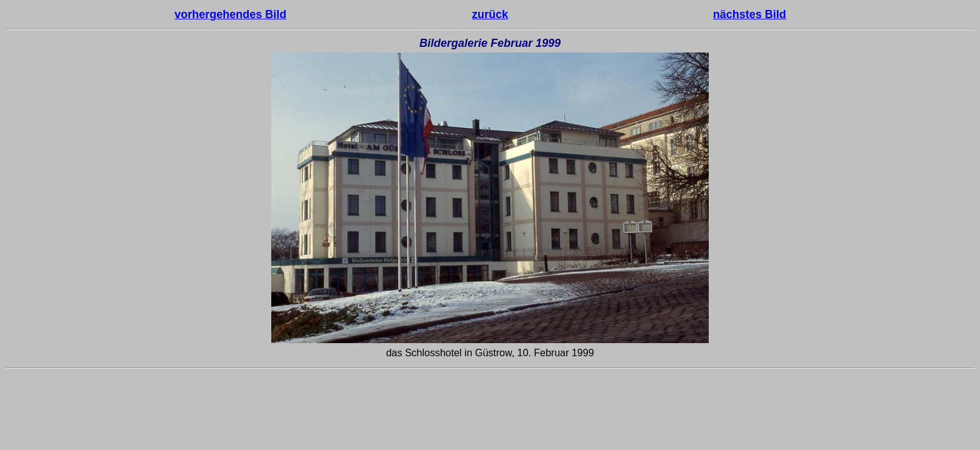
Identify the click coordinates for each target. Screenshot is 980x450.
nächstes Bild (750, 14)
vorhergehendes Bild (230, 14)
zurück (490, 14)
